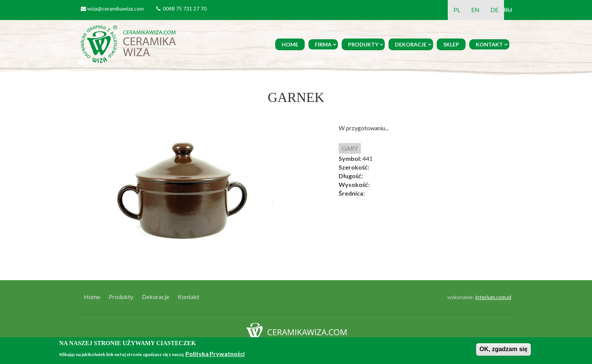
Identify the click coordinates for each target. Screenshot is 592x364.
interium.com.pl (493, 297)
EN (475, 10)
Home (290, 44)
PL (457, 10)
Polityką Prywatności (215, 354)
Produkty (363, 44)
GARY (350, 148)
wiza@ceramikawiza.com (116, 8)
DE (494, 10)
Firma (323, 44)
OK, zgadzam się (503, 349)
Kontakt (489, 44)
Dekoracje (411, 44)
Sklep (451, 44)
